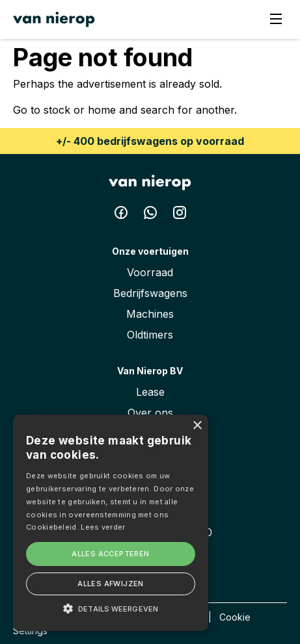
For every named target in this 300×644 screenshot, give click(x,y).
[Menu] (276, 20)
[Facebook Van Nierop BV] (123, 215)
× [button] (197, 426)
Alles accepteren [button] (110, 554)
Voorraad (150, 272)
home (102, 110)
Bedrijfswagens (150, 293)
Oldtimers (150, 335)
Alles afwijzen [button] (111, 584)
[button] (111, 608)
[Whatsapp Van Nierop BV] (152, 215)
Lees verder (103, 527)
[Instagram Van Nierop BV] (180, 215)
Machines (150, 314)
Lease (150, 392)
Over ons (150, 413)
